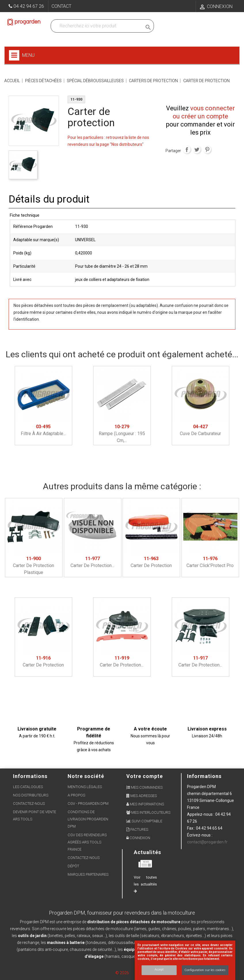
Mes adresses (142, 796)
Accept (159, 969)
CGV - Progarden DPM (88, 804)
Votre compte (145, 776)
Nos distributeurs (31, 795)
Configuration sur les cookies (205, 970)
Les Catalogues (28, 787)
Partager (187, 150)
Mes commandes (144, 787)
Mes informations (145, 804)
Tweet (197, 150)
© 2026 (122, 973)
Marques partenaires (88, 874)
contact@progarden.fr (207, 842)
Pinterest (207, 150)
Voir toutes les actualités (145, 884)
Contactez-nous (29, 804)
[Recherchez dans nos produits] (98, 26)
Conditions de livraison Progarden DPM (88, 819)
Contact (61, 6)
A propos (76, 795)
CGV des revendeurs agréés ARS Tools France (87, 842)
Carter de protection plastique (34, 565)
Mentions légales (85, 787)
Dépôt (73, 866)
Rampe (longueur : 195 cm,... (122, 434)
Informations (204, 776)
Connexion (138, 838)
